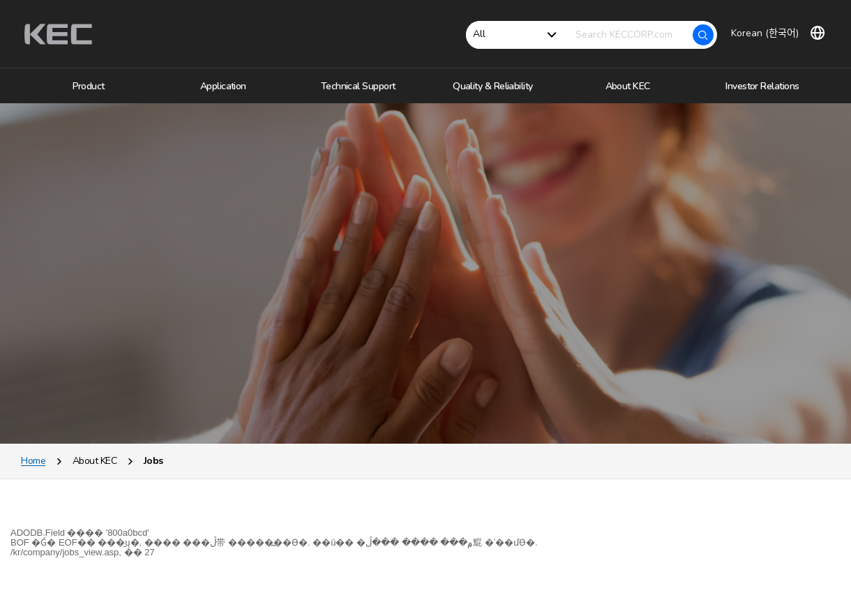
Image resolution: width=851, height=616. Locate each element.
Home (33, 471)
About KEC (95, 471)
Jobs (153, 471)
